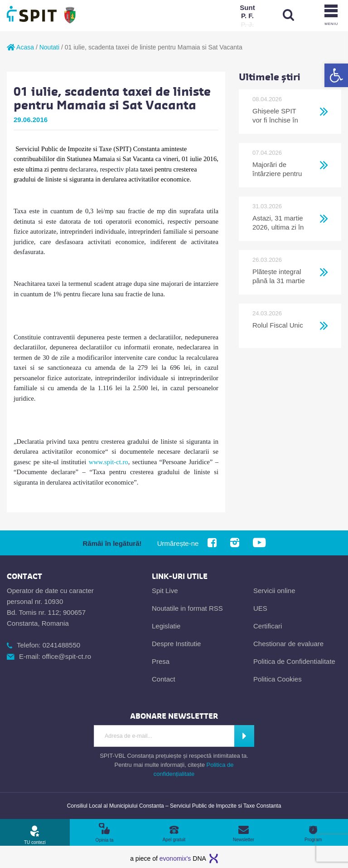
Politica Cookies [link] (278, 679)
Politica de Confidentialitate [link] (294, 661)
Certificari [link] (268, 626)
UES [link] (260, 608)
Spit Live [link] (165, 591)
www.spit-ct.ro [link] (109, 462)
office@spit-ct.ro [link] (67, 656)
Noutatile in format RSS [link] (187, 608)
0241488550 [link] (61, 645)
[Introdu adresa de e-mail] (164, 736)
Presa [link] (161, 661)
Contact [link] (164, 679)
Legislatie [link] (166, 626)
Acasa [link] (20, 47)
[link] (336, 75)
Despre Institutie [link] (176, 644)
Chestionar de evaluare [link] (288, 644)
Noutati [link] (49, 47)
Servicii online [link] (274, 591)
